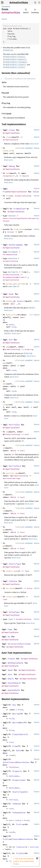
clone (9, 137)
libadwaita (6, 7)
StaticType (15, 564)
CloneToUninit (20, 734)
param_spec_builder (16, 284)
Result (26, 176)
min (4, 384)
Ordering (29, 349)
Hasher (20, 301)
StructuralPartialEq (19, 644)
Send (10, 670)
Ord (11, 340)
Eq (9, 637)
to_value (10, 588)
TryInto (20, 853)
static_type (12, 571)
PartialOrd (15, 466)
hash (8, 301)
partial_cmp (12, 473)
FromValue (19, 209)
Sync (10, 674)
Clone (12, 130)
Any (14, 705)
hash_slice (12, 315)
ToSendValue (19, 813)
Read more (34, 144)
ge (4, 546)
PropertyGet (19, 780)
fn (23, 272)
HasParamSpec (16, 245)
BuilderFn (13, 272)
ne (4, 448)
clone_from (8, 151)
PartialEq (14, 425)
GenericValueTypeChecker (15, 218)
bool (27, 434)
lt (4, 495)
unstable (29, 148)
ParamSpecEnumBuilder (14, 277)
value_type (12, 597)
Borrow (16, 714)
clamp (6, 405)
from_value (19, 229)
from (8, 196)
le (4, 511)
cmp (8, 347)
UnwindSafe (14, 690)
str (27, 272)
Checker (12, 216)
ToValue (13, 581)
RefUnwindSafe (15, 663)
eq (7, 432)
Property (17, 771)
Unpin (11, 679)
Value (36, 192)
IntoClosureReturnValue (16, 762)
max (4, 363)
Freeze (11, 659)
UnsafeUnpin (14, 683)
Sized (14, 327)
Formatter (8, 176)
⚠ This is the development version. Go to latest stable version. (23, 861)
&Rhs (13, 451)
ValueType (14, 612)
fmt (8, 173)
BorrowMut (18, 723)
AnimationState (19, 3)
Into (18, 750)
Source (4, 19)
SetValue (13, 258)
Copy (10, 629)
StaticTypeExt (20, 792)
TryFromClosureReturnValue (18, 839)
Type (27, 571)
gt (4, 530)
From (5, 192)
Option (6, 478)
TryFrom (20, 824)
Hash (11, 294)
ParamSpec (13, 252)
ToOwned (17, 804)
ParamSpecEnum (10, 254)
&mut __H (15, 304)
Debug (12, 166)
